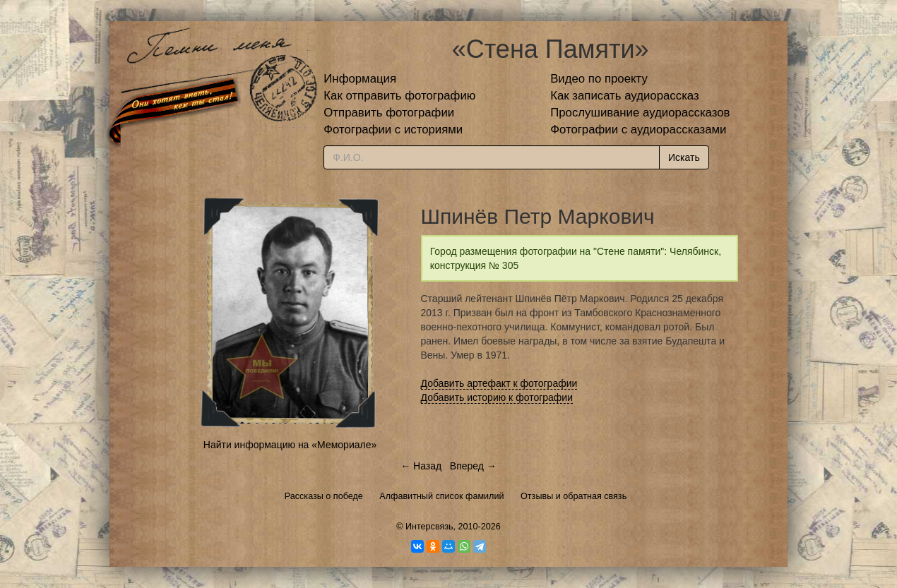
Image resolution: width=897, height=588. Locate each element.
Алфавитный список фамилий (441, 496)
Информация (360, 79)
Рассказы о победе (324, 496)
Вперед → (473, 466)
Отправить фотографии (389, 113)
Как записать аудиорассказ (625, 96)
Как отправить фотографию (399, 96)
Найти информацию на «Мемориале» (290, 445)
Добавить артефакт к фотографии (499, 383)
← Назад (421, 466)
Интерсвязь (429, 527)
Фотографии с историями (393, 130)
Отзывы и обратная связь (574, 496)
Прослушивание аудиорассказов (640, 113)
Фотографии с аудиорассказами (638, 130)
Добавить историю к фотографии (497, 397)
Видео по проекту (599, 79)
